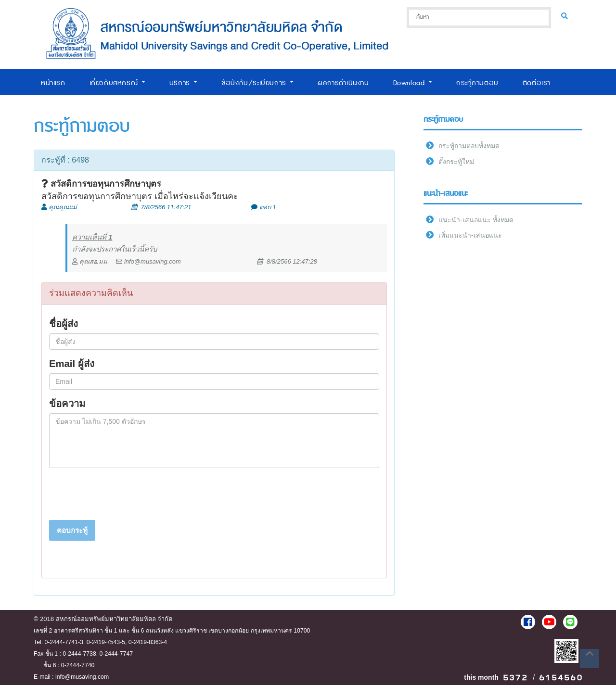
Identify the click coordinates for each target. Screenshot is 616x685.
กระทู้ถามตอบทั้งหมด (469, 146)
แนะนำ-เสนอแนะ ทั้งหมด (476, 220)
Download (413, 83)
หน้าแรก (53, 83)
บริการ (184, 83)
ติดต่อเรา (537, 83)
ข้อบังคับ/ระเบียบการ (257, 83)
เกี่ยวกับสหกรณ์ (117, 83)
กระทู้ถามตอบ (477, 83)
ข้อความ (67, 404)
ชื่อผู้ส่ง (64, 324)
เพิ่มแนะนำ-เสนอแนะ (470, 235)
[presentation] (122, 494)
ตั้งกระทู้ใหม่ (456, 162)
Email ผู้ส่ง (72, 364)
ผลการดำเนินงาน (343, 83)
